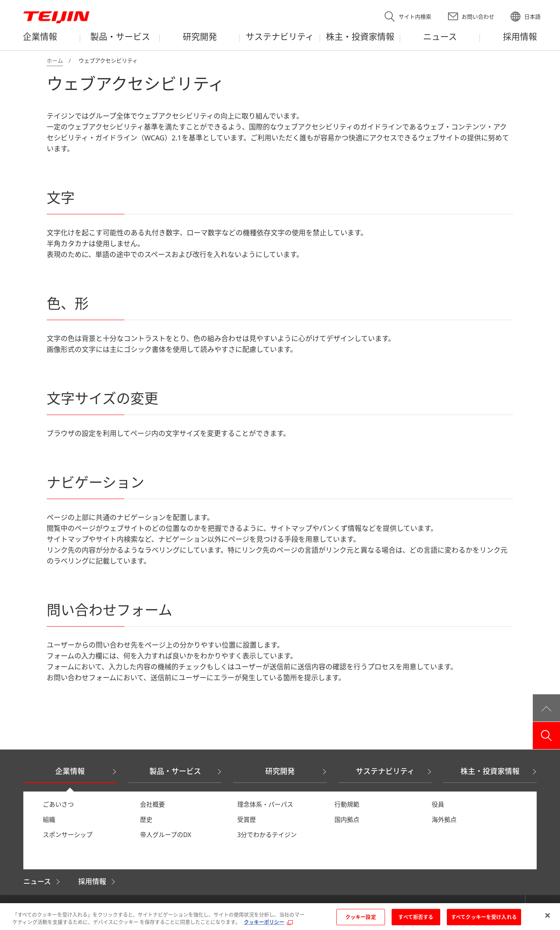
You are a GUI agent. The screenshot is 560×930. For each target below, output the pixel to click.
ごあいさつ (58, 804)
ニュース (37, 881)
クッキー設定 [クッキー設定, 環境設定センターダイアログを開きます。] (361, 918)
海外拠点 (444, 820)
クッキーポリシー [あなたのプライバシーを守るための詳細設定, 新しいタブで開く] (264, 923)
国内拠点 (347, 820)
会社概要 (152, 804)
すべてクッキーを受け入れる (484, 918)
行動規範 (347, 804)
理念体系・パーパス (265, 804)
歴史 (146, 820)
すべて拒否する (416, 918)
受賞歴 (247, 820)
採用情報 (92, 881)
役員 (438, 804)
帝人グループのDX (166, 835)
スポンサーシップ (68, 835)
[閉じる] (548, 916)
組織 (49, 820)
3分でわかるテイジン (267, 835)
